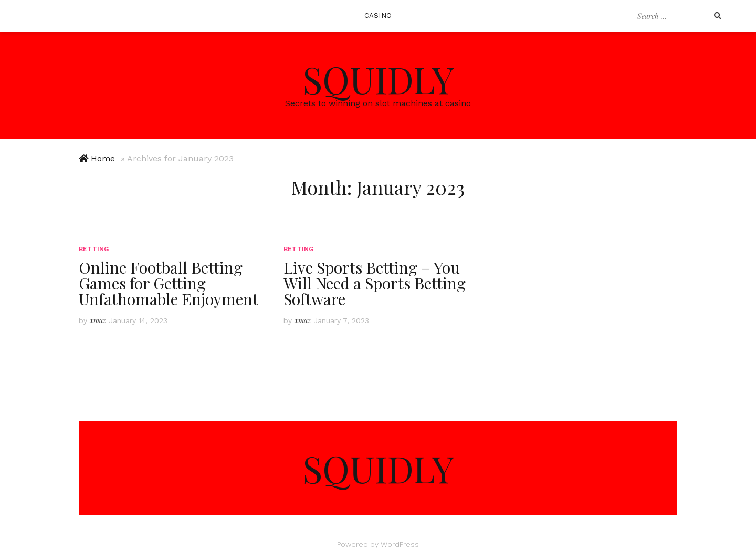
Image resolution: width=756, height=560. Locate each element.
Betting (94, 249)
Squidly (378, 79)
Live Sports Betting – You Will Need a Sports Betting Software (375, 283)
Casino (378, 15)
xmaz (98, 320)
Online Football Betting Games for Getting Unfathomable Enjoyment (169, 283)
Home (103, 158)
